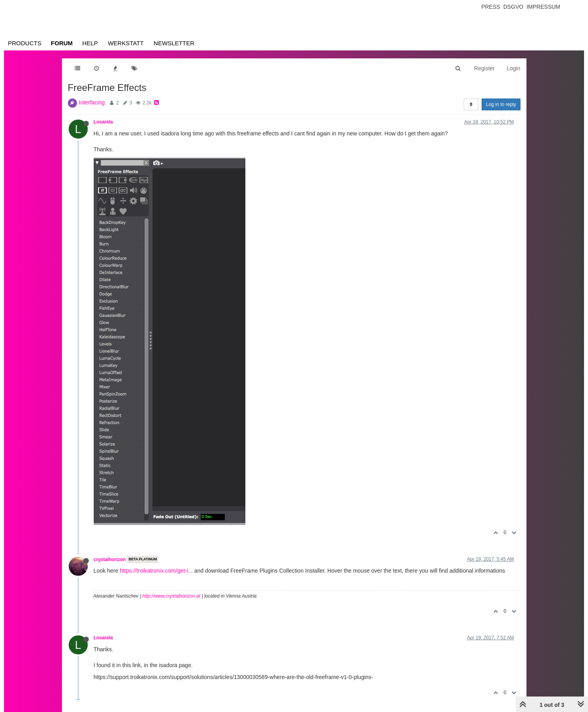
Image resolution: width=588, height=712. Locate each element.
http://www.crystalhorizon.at (171, 596)
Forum (62, 43)
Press (491, 7)
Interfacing (92, 102)
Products (25, 43)
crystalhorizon (110, 560)
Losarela (103, 122)
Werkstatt (126, 43)
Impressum (543, 7)
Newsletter (174, 43)
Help (90, 43)
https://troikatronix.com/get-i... (156, 571)
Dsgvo (514, 7)
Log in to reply (501, 104)
